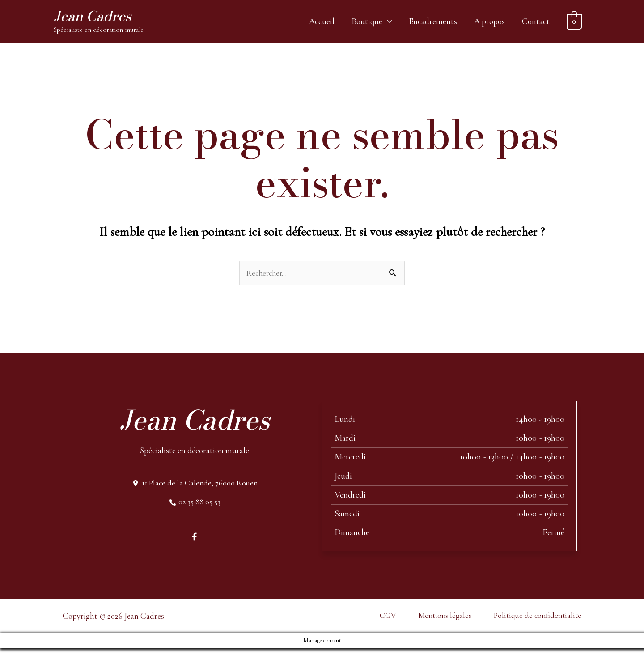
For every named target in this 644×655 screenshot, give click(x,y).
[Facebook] (195, 543)
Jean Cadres (98, 18)
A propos (489, 23)
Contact (536, 23)
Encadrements (433, 23)
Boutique (367, 23)
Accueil (322, 23)
